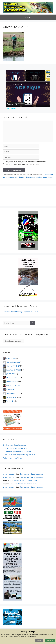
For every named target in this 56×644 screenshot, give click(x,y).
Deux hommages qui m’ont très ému (17, 451)
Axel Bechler (11, 358)
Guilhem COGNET (13, 366)
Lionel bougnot (12, 382)
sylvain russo (11, 397)
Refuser (39, 641)
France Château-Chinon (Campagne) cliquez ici (21, 312)
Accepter (50, 641)
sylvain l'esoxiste (9, 474)
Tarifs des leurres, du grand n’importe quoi (19, 455)
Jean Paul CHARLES (14, 370)
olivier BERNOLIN (13, 385)
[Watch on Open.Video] (15, 104)
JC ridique (10, 389)
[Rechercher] (32, 323)
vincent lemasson (13, 362)
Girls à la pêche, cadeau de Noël (15, 448)
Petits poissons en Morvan (13, 458)
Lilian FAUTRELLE (13, 378)
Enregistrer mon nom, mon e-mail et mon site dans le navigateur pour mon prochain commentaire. (25, 163)
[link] (9, 85)
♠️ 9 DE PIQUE (17, 84)
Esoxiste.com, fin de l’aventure (14, 445)
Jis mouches (11, 374)
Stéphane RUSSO (13, 393)
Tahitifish (10, 401)
